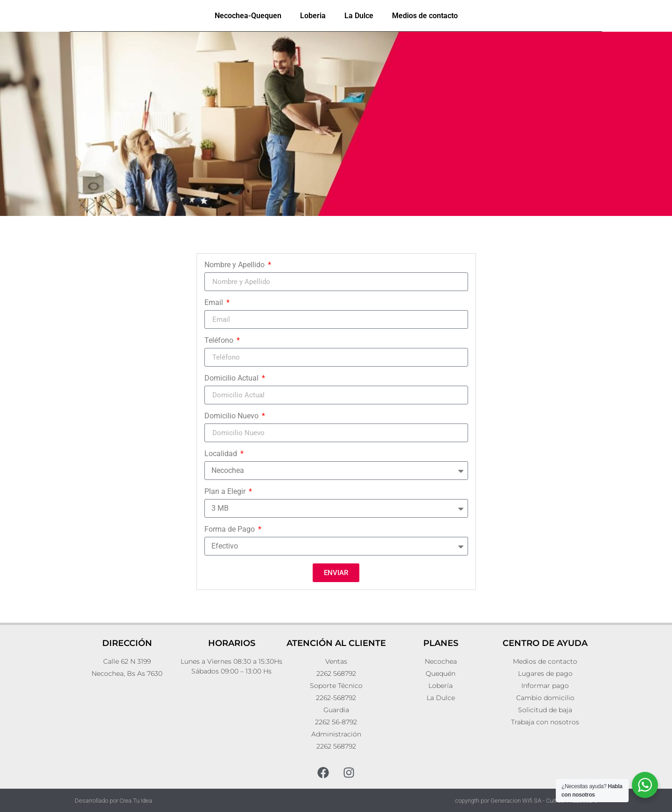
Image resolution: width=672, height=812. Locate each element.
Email (215, 303)
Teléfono (220, 341)
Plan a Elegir (226, 492)
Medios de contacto (425, 16)
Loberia (313, 16)
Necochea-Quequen (248, 16)
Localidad (222, 454)
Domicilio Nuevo (232, 416)
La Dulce (359, 16)
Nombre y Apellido (235, 265)
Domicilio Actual (232, 378)
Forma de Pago (231, 530)
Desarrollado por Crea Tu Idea (113, 801)
